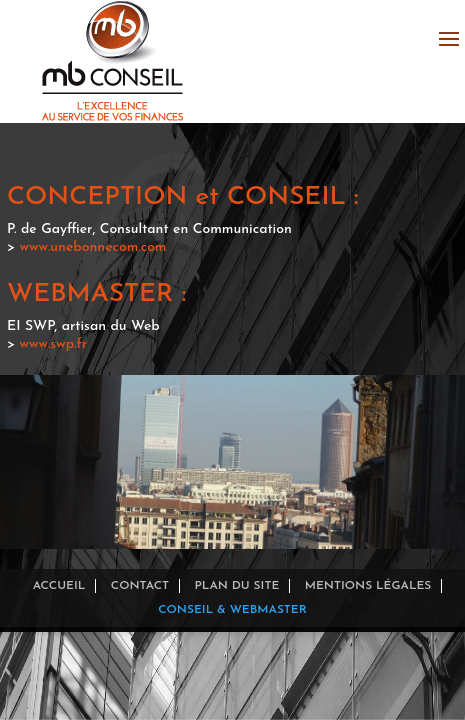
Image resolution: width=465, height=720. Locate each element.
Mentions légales (368, 586)
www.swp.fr (54, 344)
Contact (140, 586)
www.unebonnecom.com (93, 247)
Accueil (59, 586)
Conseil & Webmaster (232, 610)
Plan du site (236, 586)
